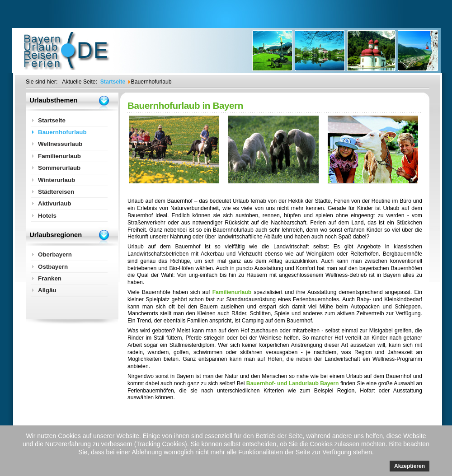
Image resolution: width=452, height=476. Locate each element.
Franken (50, 278)
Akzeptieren (410, 466)
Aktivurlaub (55, 203)
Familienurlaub (232, 292)
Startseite (52, 120)
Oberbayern (55, 254)
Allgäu (47, 290)
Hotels (47, 216)
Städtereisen (56, 192)
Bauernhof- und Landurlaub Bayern (293, 383)
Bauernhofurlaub (62, 132)
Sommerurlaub (59, 168)
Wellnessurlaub (60, 144)
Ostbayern (53, 267)
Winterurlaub (56, 180)
